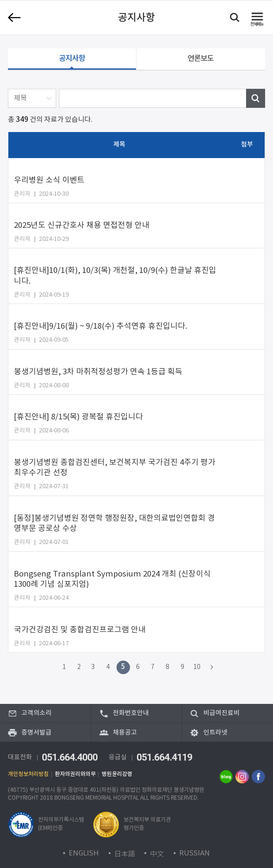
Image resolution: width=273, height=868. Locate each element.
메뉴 (257, 24)
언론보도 (201, 59)
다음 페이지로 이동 (212, 667)
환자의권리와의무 (75, 774)
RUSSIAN (195, 853)
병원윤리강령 (117, 774)
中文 (157, 853)
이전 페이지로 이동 (14, 18)
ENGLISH (84, 853)
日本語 (125, 853)
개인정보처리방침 (28, 774)
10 (197, 667)
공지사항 (72, 59)
